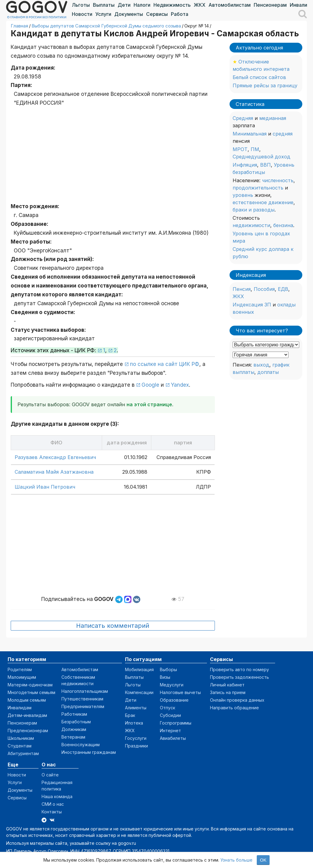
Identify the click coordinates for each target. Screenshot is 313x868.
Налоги (142, 5)
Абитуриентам (23, 753)
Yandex (180, 385)
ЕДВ (283, 289)
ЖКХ (200, 5)
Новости (82, 14)
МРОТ (240, 149)
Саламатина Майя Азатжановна (54, 472)
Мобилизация (139, 669)
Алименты (136, 708)
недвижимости (251, 225)
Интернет (170, 731)
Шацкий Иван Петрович (45, 487)
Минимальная (250, 134)
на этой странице (149, 404)
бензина (283, 225)
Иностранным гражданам (89, 752)
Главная (19, 26)
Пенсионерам (270, 5)
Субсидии (170, 715)
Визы (165, 677)
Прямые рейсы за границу (265, 85)
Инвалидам (20, 708)
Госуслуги (136, 738)
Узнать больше (236, 860)
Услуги (103, 14)
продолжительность (258, 188)
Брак (130, 715)
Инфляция (245, 165)
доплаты (268, 372)
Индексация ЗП (252, 305)
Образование (174, 700)
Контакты (52, 812)
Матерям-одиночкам (30, 685)
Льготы (81, 5)
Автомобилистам (230, 5)
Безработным (76, 722)
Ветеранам (73, 737)
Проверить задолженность (239, 677)
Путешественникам (82, 699)
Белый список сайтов (259, 77)
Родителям (20, 669)
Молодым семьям (27, 700)
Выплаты (104, 5)
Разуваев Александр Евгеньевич (55, 457)
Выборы (168, 669)
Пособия (264, 289)
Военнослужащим (81, 745)
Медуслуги (172, 685)
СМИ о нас (53, 804)
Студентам (20, 746)
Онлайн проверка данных (237, 700)
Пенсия (242, 289)
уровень (243, 195)
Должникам (74, 729)
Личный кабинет (227, 685)
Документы (129, 14)
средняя (283, 134)
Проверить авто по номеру (239, 669)
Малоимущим (22, 677)
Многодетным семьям (31, 692)
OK (263, 860)
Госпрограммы (176, 723)
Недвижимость (172, 5)
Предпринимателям (83, 706)
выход (261, 365)
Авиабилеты (173, 738)
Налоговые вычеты (180, 692)
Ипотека (134, 723)
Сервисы (157, 14)
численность (278, 180)
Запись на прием (228, 692)
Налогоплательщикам (85, 691)
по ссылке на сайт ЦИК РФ (165, 364)
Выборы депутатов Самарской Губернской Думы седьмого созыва (106, 26)
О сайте (50, 775)
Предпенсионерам (28, 731)
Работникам (74, 714)
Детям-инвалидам (27, 715)
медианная (273, 118)
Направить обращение (234, 708)
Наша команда (57, 796)
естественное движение (263, 202)
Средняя (243, 118)
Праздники (136, 746)
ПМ (255, 149)
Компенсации (139, 692)
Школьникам (21, 738)
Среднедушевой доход (261, 157)
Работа (180, 14)
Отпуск (168, 708)
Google (150, 385)
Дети (124, 5)
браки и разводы (254, 210)
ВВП (265, 165)
